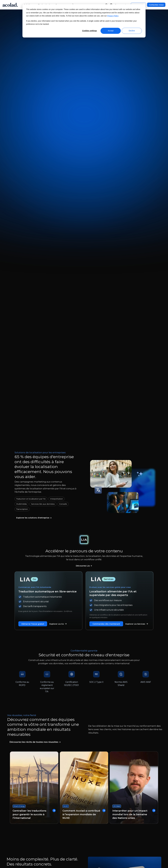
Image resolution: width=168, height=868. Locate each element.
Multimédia (21, 170)
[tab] (43, 546)
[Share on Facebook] (131, 852)
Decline (132, 31)
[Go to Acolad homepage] (10, 5)
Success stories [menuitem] (54, 827)
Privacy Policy (113, 16)
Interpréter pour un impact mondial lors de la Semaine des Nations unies (134, 481)
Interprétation (56, 165)
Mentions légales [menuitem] (130, 818)
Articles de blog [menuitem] (55, 832)
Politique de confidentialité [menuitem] (135, 822)
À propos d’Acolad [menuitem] (20, 818)
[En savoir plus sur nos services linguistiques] (37, 184)
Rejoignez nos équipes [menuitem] (23, 832)
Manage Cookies (76, 852)
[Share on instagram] (143, 852)
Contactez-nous (156, 5)
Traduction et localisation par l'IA (31, 165)
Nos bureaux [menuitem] (17, 827)
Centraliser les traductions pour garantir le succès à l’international (34, 483)
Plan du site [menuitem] (127, 827)
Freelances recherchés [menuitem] (23, 837)
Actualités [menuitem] (16, 822)
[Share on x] (137, 852)
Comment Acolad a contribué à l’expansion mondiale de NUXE (84, 483)
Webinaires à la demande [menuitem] (60, 818)
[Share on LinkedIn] (149, 852)
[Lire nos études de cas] (35, 411)
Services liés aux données (43, 170)
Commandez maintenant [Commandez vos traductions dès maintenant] (72, 72)
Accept (111, 31)
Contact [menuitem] (89, 822)
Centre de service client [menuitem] (97, 818)
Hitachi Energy (19, 475)
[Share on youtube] (155, 852)
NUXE (66, 475)
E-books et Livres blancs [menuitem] (59, 822)
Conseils (63, 170)
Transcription (22, 175)
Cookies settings (90, 31)
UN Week (117, 471)
